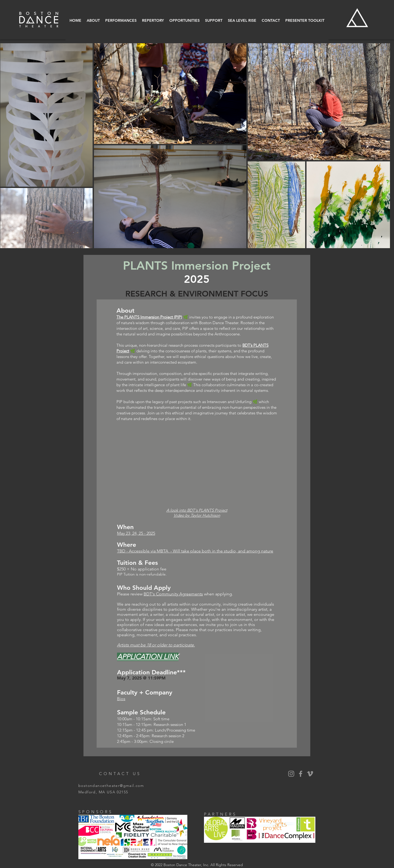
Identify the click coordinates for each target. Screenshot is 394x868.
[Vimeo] (310, 774)
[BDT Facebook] (301, 774)
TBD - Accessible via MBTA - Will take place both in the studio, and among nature (195, 551)
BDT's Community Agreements (173, 594)
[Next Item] (380, 145)
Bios (121, 699)
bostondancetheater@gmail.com (111, 786)
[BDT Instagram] (291, 774)
